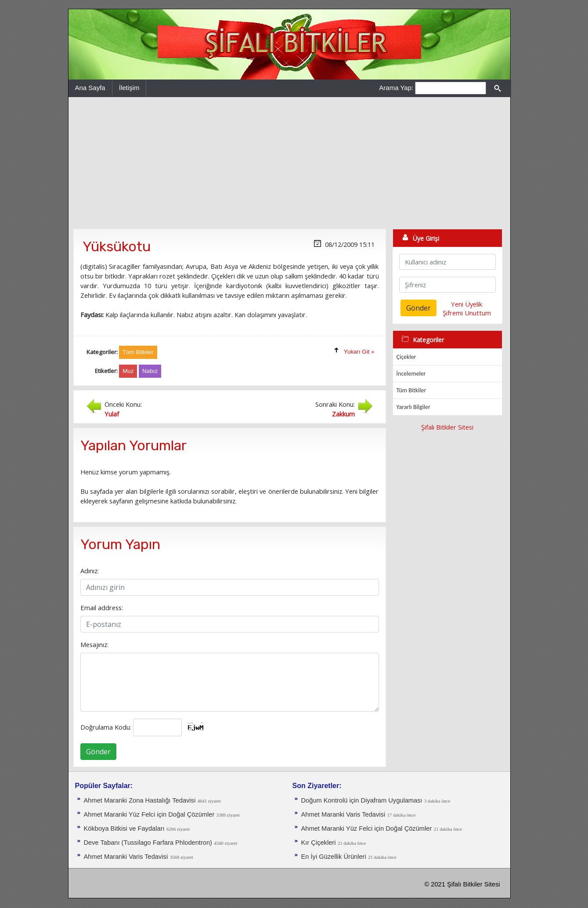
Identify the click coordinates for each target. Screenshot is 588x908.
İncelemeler (411, 374)
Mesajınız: (94, 644)
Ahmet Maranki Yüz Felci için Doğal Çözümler (149, 814)
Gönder (98, 752)
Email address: (102, 608)
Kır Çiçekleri (319, 843)
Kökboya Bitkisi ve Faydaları (124, 828)
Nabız (150, 371)
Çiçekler (406, 357)
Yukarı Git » (359, 352)
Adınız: (90, 571)
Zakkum (343, 414)
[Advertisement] (289, 163)
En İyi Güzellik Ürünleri (334, 857)
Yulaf (112, 414)
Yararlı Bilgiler (413, 407)
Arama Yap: (396, 88)
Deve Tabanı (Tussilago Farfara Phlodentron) (148, 843)
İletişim (129, 88)
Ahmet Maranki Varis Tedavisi (126, 857)
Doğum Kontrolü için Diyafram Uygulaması (362, 800)
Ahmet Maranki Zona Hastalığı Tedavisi (140, 800)
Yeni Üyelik (467, 304)
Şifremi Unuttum (467, 313)
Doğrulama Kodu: (106, 727)
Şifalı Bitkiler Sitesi (447, 427)
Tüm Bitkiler (411, 390)
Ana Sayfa (90, 88)
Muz (128, 371)
